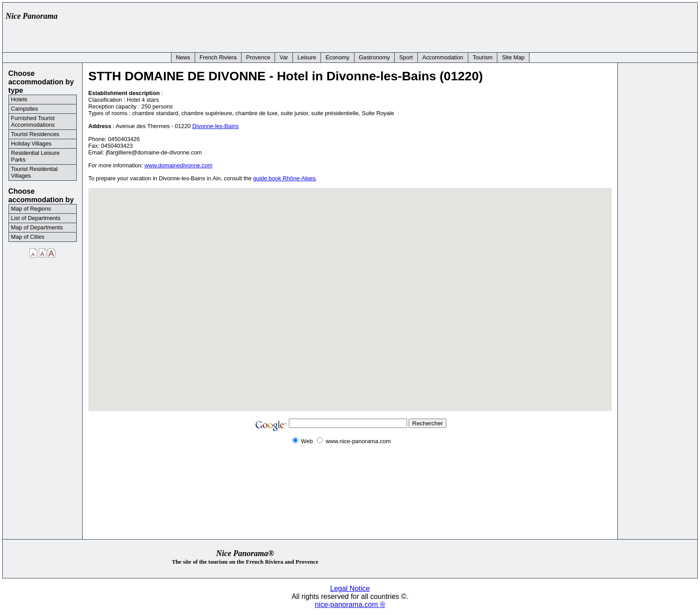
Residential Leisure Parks (35, 156)
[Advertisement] (531, 25)
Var (284, 57)
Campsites (25, 109)
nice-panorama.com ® (350, 605)
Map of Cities (28, 237)
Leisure (307, 57)
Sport (406, 57)
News (183, 57)
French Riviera (218, 57)
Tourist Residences (35, 134)
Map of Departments (37, 227)
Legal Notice (350, 588)
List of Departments (36, 218)
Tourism (483, 57)
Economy (337, 57)
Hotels (19, 99)
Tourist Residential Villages (35, 172)
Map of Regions (31, 209)
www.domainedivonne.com (179, 165)
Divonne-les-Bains (216, 126)
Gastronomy (375, 57)
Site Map (513, 57)
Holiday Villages (31, 143)
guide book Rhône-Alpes (284, 178)
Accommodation (443, 57)
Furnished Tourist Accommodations (33, 121)
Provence (258, 57)
